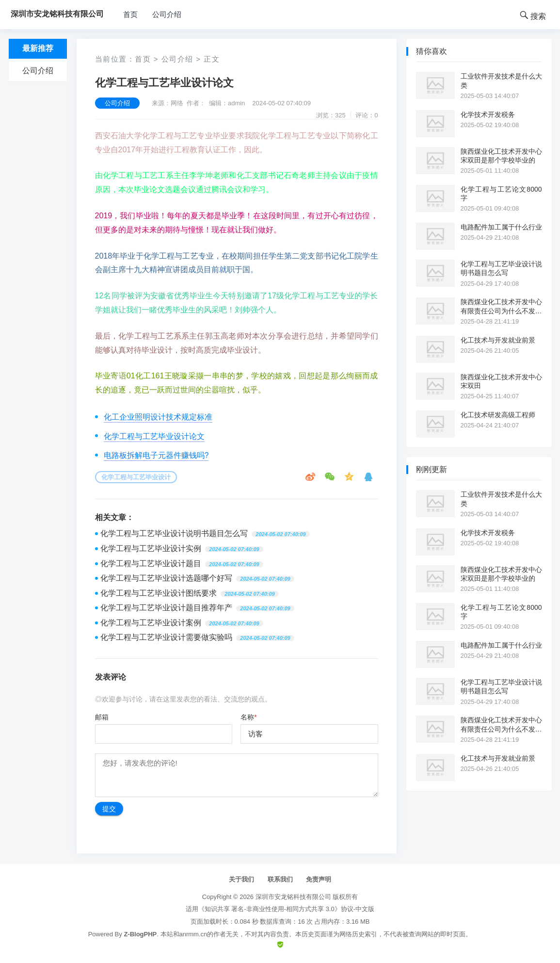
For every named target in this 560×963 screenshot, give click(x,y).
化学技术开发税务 (488, 114)
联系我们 (280, 879)
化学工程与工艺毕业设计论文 (154, 436)
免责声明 (319, 879)
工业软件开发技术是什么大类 (501, 81)
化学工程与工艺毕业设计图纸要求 (159, 593)
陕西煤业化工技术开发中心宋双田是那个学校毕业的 (501, 156)
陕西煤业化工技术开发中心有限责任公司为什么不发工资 (501, 306)
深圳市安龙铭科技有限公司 (293, 897)
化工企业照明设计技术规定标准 (158, 417)
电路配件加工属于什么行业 (501, 227)
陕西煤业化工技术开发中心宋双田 (501, 381)
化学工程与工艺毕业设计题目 (151, 563)
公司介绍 (167, 14)
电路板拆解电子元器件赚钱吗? (156, 455)
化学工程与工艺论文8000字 (501, 194)
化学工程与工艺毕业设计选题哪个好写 (166, 578)
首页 (130, 14)
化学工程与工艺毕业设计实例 (151, 548)
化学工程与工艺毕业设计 (136, 477)
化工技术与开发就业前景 (498, 340)
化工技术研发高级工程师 (498, 415)
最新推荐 (38, 48)
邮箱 (102, 717)
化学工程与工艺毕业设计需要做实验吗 (166, 637)
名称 (248, 717)
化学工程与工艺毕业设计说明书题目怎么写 (174, 533)
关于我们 (241, 879)
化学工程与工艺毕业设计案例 (151, 623)
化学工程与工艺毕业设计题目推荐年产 (166, 608)
